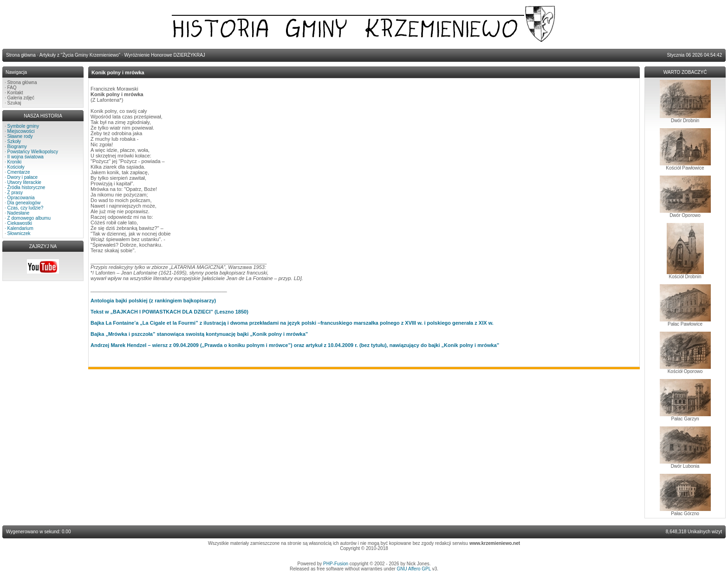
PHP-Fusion (336, 564)
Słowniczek (19, 233)
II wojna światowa (26, 157)
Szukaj (14, 103)
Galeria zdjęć (21, 98)
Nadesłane (19, 213)
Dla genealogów (24, 203)
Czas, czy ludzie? (26, 208)
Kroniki (15, 162)
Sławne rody (20, 136)
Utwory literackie (24, 182)
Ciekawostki (20, 223)
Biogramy (17, 147)
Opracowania (21, 198)
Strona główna (22, 82)
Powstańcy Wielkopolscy (33, 152)
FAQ (12, 88)
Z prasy (15, 193)
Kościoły (16, 167)
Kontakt (15, 93)
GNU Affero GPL (414, 569)
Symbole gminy (23, 126)
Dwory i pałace (23, 177)
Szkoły (14, 141)
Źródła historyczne (26, 187)
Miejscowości (21, 131)
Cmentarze (19, 172)
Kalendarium (20, 228)
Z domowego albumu (29, 218)
